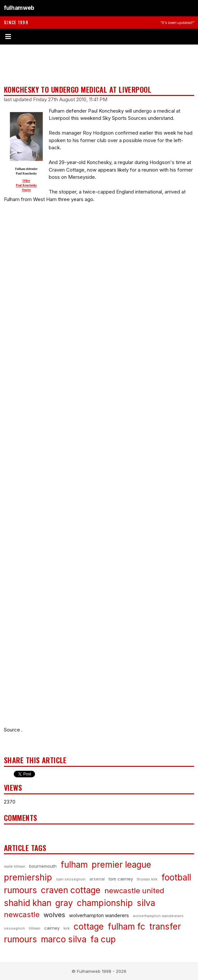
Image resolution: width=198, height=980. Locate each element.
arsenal (97, 879)
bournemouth (43, 866)
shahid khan (28, 903)
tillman (35, 928)
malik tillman (15, 866)
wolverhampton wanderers (99, 915)
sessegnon (14, 928)
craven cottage (71, 890)
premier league (121, 865)
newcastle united (134, 891)
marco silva (64, 939)
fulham (74, 865)
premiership (28, 877)
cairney (52, 928)
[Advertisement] (99, 65)
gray (64, 903)
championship (105, 903)
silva (146, 903)
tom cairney (121, 879)
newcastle (22, 915)
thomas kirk (147, 879)
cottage (89, 926)
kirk (67, 928)
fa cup (103, 939)
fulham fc (126, 926)
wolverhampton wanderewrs (158, 916)
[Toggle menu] (99, 37)
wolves (54, 915)
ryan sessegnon (71, 879)
